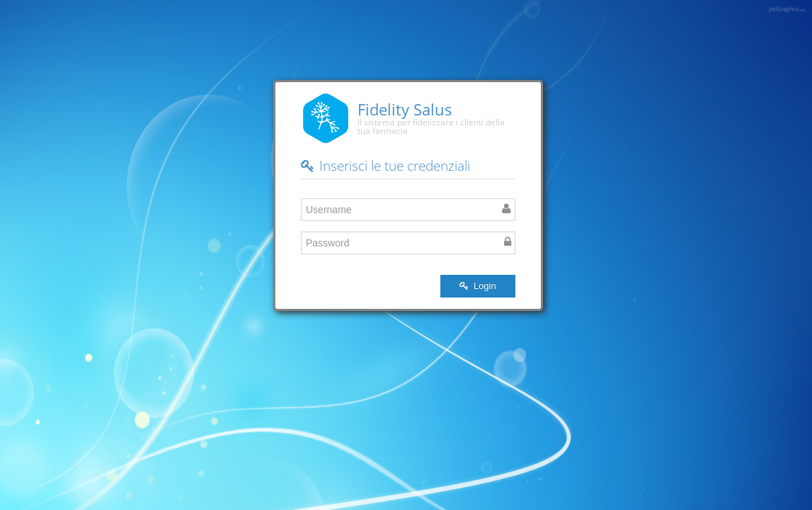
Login (478, 286)
